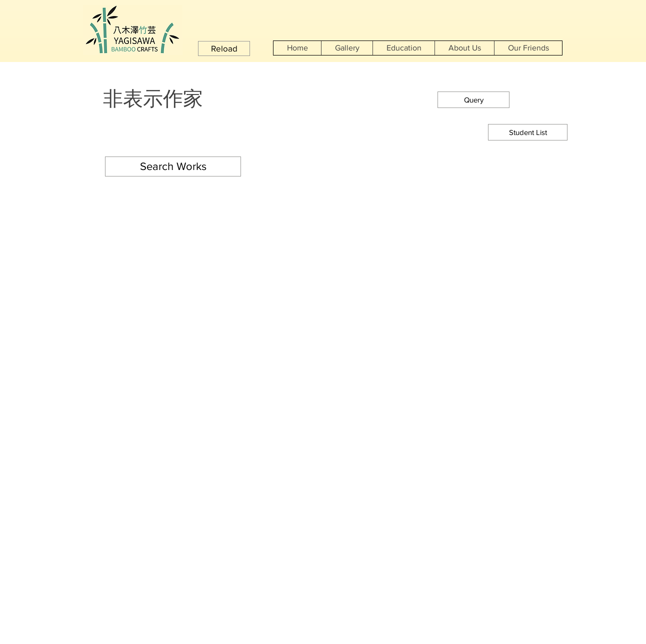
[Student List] (528, 132)
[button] (224, 48)
